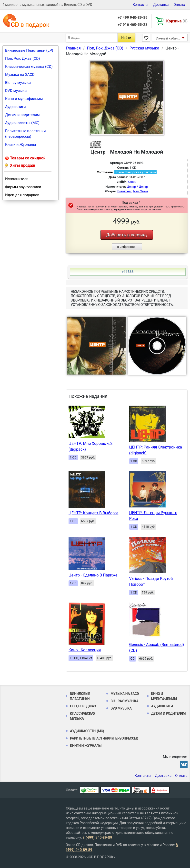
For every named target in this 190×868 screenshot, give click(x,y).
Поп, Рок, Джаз (83, 706)
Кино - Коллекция (85, 650)
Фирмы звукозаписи (23, 187)
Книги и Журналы (21, 145)
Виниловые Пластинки (80, 696)
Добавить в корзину (127, 235)
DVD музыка (16, 91)
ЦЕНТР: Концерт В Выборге (93, 513)
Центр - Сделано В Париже (93, 575)
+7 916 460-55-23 (132, 25)
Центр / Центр (137, 187)
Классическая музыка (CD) (29, 67)
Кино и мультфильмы (24, 99)
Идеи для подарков (22, 195)
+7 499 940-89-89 (132, 18)
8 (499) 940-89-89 (97, 838)
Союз (132, 182)
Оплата (179, 5)
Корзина (177, 21)
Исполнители (17, 179)
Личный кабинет (168, 38)
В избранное (126, 247)
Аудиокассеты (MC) (22, 123)
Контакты (140, 5)
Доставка (161, 5)
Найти (126, 38)
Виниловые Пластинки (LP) (29, 50)
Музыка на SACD (20, 75)
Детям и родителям (22, 115)
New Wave (141, 191)
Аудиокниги (15, 107)
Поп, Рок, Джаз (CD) (23, 59)
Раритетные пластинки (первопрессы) (25, 134)
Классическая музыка (82, 716)
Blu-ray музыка (18, 83)
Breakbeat (124, 191)
